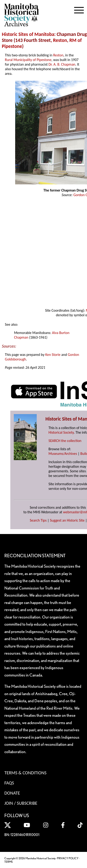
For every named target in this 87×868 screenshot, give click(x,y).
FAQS (9, 783)
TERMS (8, 862)
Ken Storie (53, 355)
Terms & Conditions (25, 773)
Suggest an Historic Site (67, 520)
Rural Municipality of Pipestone (28, 60)
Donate (12, 793)
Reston (60, 40)
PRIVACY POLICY (68, 858)
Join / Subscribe (21, 803)
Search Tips (38, 520)
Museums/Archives (63, 454)
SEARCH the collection (65, 441)
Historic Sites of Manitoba (28, 34)
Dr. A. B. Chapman (62, 64)
